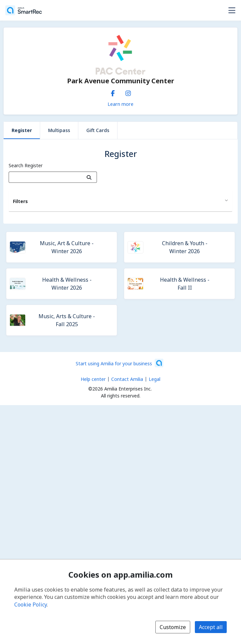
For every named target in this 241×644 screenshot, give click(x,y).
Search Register (26, 165)
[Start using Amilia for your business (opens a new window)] (120, 363)
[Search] (89, 177)
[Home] (24, 10)
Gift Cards (98, 130)
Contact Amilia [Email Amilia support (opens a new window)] (127, 379)
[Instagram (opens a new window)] (128, 92)
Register (22, 130)
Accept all (211, 627)
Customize (173, 627)
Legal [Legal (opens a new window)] (155, 379)
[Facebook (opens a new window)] (113, 92)
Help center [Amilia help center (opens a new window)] (93, 379)
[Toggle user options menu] (232, 10)
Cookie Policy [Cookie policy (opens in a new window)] (31, 605)
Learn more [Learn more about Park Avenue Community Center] (121, 104)
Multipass (59, 130)
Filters (20, 201)
